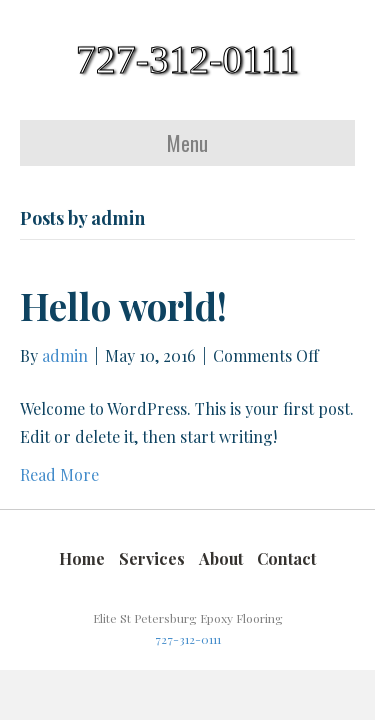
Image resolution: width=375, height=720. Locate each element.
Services (152, 558)
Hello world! (123, 305)
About (221, 558)
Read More (59, 474)
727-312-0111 (188, 639)
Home (82, 558)
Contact (286, 558)
